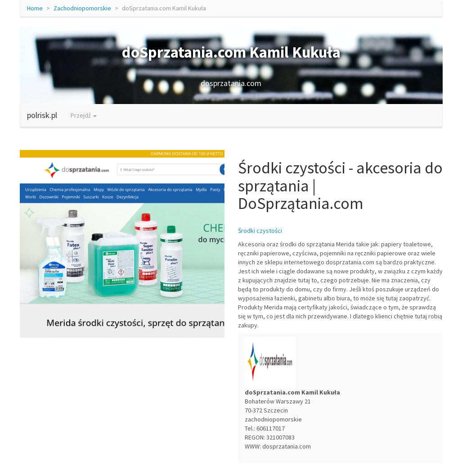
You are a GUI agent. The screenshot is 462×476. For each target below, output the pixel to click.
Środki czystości (260, 231)
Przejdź (84, 115)
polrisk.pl (42, 115)
